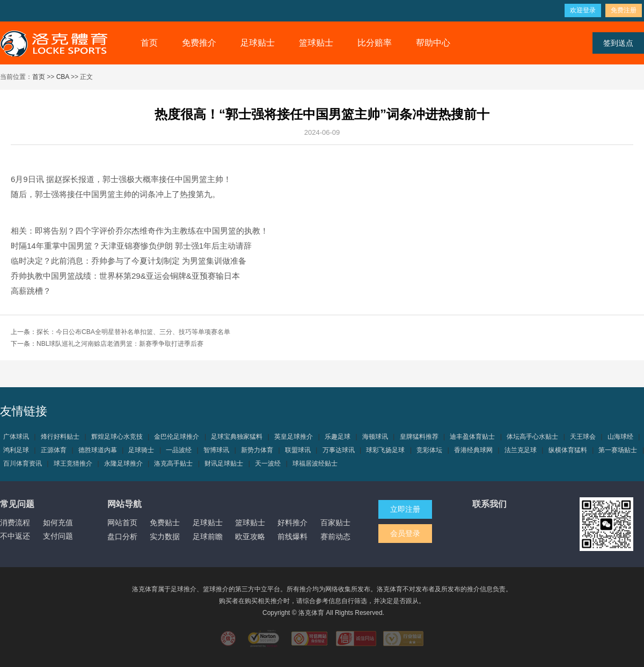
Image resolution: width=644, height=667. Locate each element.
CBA (63, 77)
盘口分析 (122, 536)
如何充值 (58, 523)
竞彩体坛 (429, 450)
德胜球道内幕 (98, 450)
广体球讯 (16, 437)
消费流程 (15, 523)
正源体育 (54, 450)
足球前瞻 (208, 536)
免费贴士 (165, 523)
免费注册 (624, 10)
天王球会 (583, 437)
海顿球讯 (375, 437)
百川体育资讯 (23, 463)
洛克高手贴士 (173, 463)
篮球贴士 (316, 43)
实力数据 (165, 536)
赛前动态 (335, 536)
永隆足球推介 (123, 463)
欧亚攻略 (250, 536)
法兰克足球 (521, 450)
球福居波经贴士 (315, 463)
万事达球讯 (339, 450)
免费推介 (199, 43)
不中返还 (15, 536)
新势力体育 (257, 450)
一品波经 (179, 450)
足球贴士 (258, 43)
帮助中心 (433, 43)
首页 (149, 43)
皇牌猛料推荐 (419, 437)
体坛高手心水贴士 (532, 437)
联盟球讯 (298, 450)
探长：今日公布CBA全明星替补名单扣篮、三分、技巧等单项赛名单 (133, 332)
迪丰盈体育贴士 (472, 437)
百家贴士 (335, 523)
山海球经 (620, 437)
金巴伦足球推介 (177, 437)
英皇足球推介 (294, 437)
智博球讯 (216, 450)
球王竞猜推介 (73, 463)
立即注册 (405, 509)
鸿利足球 (16, 450)
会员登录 (405, 533)
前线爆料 (292, 536)
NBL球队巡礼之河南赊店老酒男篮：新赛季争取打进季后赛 (120, 344)
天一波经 (268, 463)
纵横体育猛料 (568, 450)
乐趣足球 (338, 437)
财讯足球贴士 (224, 463)
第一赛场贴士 (618, 450)
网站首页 (122, 523)
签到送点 (618, 43)
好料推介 (292, 523)
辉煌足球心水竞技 (117, 437)
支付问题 (58, 536)
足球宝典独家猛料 (237, 437)
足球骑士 (141, 450)
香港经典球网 (473, 450)
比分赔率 (375, 43)
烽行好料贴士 (60, 437)
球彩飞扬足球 (385, 450)
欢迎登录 (583, 10)
